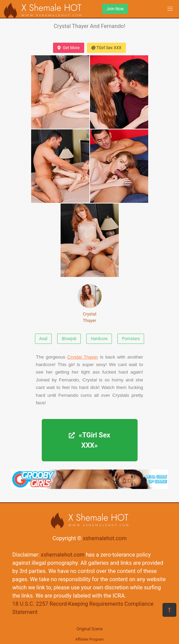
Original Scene (89, 629)
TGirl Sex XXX (106, 48)
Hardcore (99, 339)
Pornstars (131, 339)
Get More (68, 48)
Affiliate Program (90, 639)
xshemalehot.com (105, 538)
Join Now (115, 9)
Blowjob (69, 339)
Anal (43, 339)
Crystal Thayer (90, 304)
